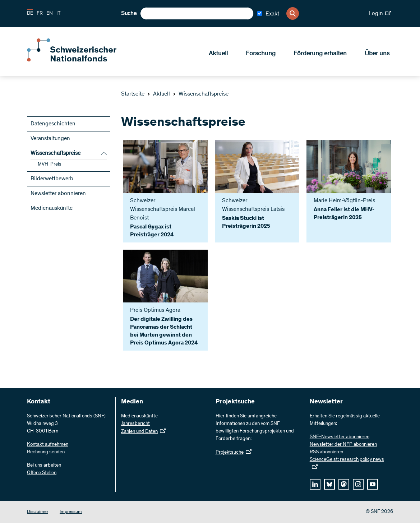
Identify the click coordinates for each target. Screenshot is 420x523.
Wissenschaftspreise (201, 94)
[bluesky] (329, 484)
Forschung (261, 54)
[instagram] (358, 484)
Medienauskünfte (52, 208)
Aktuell (218, 54)
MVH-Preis (50, 165)
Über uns (377, 54)
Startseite (133, 94)
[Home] (79, 60)
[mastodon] (344, 484)
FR (40, 14)
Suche (129, 14)
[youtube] (373, 484)
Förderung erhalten (320, 54)
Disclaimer (38, 512)
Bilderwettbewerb (52, 179)
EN (50, 14)
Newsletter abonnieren (58, 194)
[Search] (293, 13)
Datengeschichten (53, 124)
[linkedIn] (315, 484)
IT (59, 14)
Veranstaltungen (50, 139)
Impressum (71, 512)
